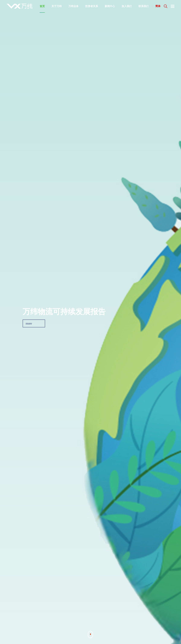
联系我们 (144, 6)
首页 (42, 6)
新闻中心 (110, 6)
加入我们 (127, 6)
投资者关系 (92, 6)
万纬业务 (73, 6)
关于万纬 (57, 6)
